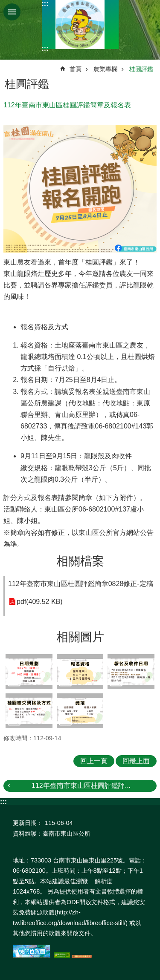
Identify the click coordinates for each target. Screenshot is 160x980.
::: (45, 4)
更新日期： (28, 823)
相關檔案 (80, 561)
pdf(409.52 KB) (40, 602)
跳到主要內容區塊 (4, 4)
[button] (29, 672)
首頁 (76, 69)
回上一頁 (94, 761)
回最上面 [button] (136, 761)
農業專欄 (105, 69)
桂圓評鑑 (141, 69)
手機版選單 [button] (12, 12)
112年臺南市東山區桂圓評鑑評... (81, 786)
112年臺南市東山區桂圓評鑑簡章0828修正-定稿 (81, 584)
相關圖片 (80, 637)
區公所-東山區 (80, 24)
